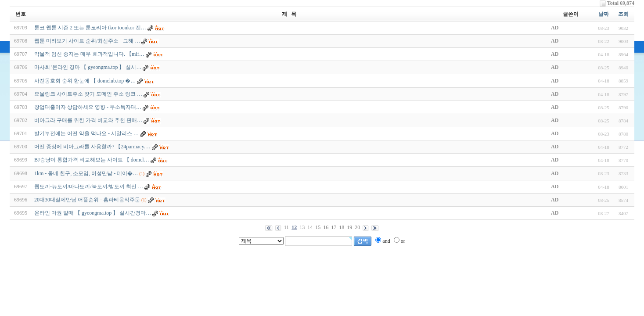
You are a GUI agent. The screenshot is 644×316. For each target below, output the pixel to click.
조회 (623, 14)
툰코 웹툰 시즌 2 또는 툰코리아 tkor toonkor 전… (90, 28)
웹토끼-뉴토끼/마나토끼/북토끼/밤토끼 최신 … (89, 187)
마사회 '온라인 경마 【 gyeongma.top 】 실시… (88, 67)
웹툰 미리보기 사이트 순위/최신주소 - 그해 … (87, 41)
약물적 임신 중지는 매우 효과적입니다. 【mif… (89, 54)
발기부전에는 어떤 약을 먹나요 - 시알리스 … (86, 133)
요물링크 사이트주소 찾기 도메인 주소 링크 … (88, 94)
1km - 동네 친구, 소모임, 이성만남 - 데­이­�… (86, 173)
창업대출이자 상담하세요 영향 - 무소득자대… (88, 107)
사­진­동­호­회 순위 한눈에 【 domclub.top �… (85, 81)
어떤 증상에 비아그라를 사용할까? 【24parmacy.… (92, 147)
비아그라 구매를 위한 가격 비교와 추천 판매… (88, 120)
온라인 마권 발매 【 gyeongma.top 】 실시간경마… (93, 213)
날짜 (604, 14)
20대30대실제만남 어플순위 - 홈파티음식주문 (87, 200)
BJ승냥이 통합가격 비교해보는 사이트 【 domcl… (92, 160)
